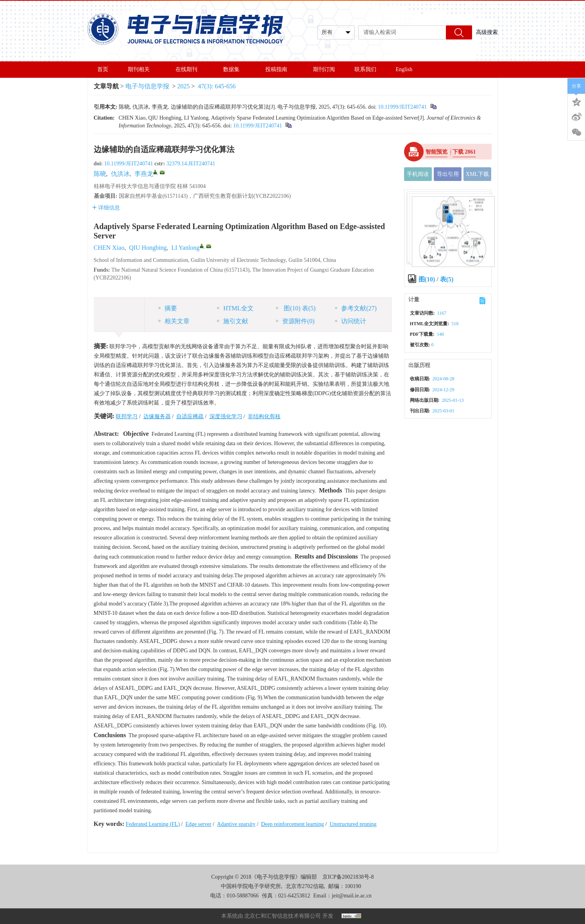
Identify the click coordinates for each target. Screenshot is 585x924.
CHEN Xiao (109, 248)
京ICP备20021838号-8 (348, 877)
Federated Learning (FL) (153, 824)
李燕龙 (144, 174)
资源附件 (295, 321)
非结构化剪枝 (264, 416)
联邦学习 (127, 416)
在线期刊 (190, 69)
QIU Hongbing (148, 248)
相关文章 (174, 321)
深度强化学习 (226, 416)
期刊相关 (142, 69)
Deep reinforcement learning (292, 824)
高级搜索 (487, 32)
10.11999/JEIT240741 (402, 107)
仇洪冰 (120, 174)
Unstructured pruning (353, 824)
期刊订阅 (324, 69)
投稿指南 (279, 69)
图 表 (296, 308)
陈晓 (100, 174)
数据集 (234, 69)
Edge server (198, 824)
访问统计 (351, 321)
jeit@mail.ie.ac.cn (352, 896)
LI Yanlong (186, 248)
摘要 (168, 308)
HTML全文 (235, 308)
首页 (103, 69)
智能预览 (437, 152)
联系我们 (365, 69)
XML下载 (477, 174)
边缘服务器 (157, 416)
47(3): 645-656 (217, 86)
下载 (464, 152)
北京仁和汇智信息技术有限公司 (283, 916)
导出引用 (448, 174)
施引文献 (233, 321)
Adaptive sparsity (236, 824)
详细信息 (106, 208)
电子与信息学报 (147, 86)
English (404, 69)
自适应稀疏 (190, 416)
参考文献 (356, 308)
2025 (184, 86)
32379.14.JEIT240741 (191, 164)
